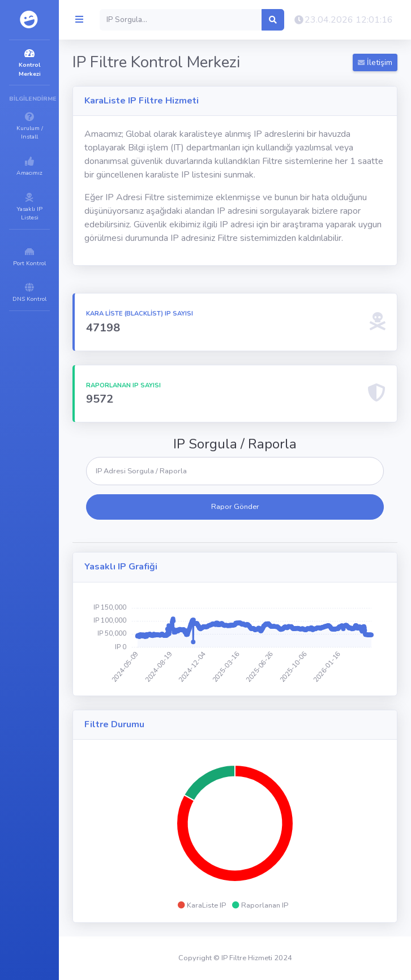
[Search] (181, 20)
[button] (343, 20)
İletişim (375, 62)
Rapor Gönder (235, 507)
